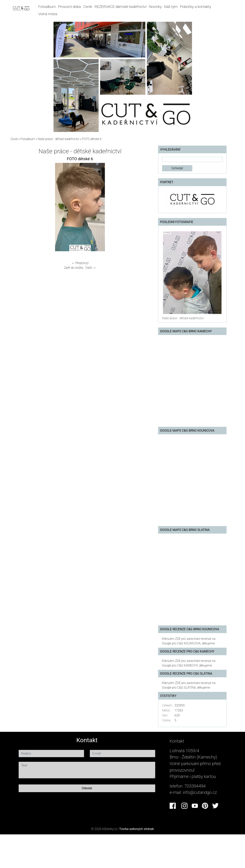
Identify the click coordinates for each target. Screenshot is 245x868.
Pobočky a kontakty (196, 7)
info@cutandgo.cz (200, 792)
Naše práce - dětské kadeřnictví (58, 139)
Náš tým (171, 7)
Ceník (88, 7)
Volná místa (48, 14)
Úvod (14, 139)
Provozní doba (69, 7)
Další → (91, 268)
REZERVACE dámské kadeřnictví (120, 7)
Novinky (155, 7)
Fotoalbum (47, 7)
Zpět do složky (74, 268)
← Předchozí (80, 263)
